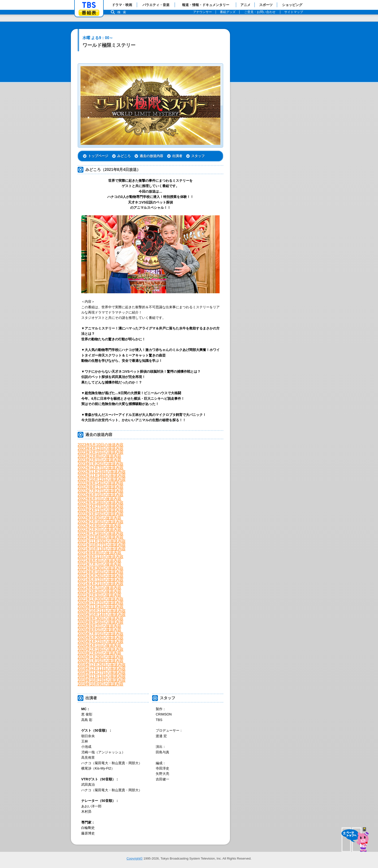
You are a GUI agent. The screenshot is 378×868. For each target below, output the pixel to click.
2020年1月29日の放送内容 (101, 657)
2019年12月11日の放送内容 (102, 669)
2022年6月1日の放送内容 (99, 499)
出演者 (177, 156)
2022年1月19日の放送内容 (101, 534)
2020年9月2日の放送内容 (99, 626)
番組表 (89, 13)
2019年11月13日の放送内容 (102, 676)
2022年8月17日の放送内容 (101, 487)
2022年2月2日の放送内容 (99, 530)
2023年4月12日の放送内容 (101, 449)
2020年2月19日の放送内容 (101, 649)
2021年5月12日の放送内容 (101, 580)
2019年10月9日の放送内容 (101, 684)
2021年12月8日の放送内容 (101, 537)
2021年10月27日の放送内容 (102, 545)
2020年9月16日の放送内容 (101, 622)
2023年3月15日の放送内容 (101, 452)
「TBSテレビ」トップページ (89, 5)
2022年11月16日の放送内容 (102, 476)
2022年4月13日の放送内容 (101, 510)
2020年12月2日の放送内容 (101, 603)
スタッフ (198, 156)
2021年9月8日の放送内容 (99, 553)
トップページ (98, 156)
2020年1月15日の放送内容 (101, 661)
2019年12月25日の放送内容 (102, 665)
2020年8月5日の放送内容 (99, 630)
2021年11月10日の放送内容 (102, 541)
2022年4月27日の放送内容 (101, 507)
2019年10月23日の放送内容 (102, 680)
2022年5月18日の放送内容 (101, 503)
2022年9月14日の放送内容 (101, 483)
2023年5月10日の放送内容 (101, 445)
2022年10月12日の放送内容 (102, 479)
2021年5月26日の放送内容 (101, 576)
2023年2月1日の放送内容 (99, 460)
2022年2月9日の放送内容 (99, 526)
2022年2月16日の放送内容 (101, 522)
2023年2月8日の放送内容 (99, 456)
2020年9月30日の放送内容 (101, 619)
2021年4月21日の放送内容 (101, 584)
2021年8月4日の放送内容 (99, 561)
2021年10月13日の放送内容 (102, 549)
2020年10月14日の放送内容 (102, 615)
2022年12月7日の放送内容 (101, 468)
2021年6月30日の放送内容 (101, 568)
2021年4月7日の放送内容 (99, 588)
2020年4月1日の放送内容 (99, 646)
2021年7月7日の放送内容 (99, 564)
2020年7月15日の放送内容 (101, 634)
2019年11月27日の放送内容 (102, 673)
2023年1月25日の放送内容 (101, 464)
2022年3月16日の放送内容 (101, 514)
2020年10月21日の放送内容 (102, 611)
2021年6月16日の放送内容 (101, 572)
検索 (123, 12)
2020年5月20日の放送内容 (101, 638)
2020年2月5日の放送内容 (99, 653)
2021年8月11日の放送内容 (101, 557)
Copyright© (135, 858)
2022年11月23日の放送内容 (102, 472)
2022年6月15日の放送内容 (101, 495)
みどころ (124, 156)
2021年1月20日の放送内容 (101, 599)
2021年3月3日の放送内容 (99, 591)
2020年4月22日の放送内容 (101, 642)
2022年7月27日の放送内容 (101, 491)
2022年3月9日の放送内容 (99, 518)
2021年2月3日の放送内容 (99, 595)
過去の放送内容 (151, 156)
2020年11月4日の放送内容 (101, 607)
